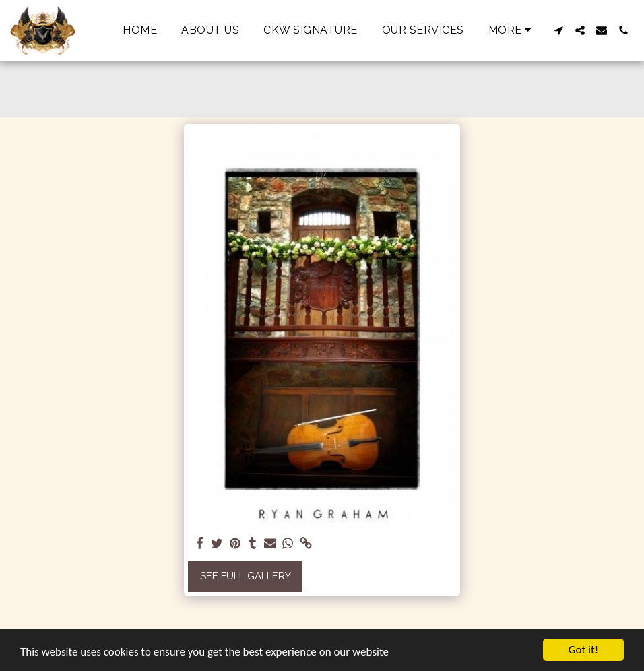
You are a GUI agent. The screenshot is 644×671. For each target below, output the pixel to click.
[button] (558, 30)
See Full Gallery (246, 576)
